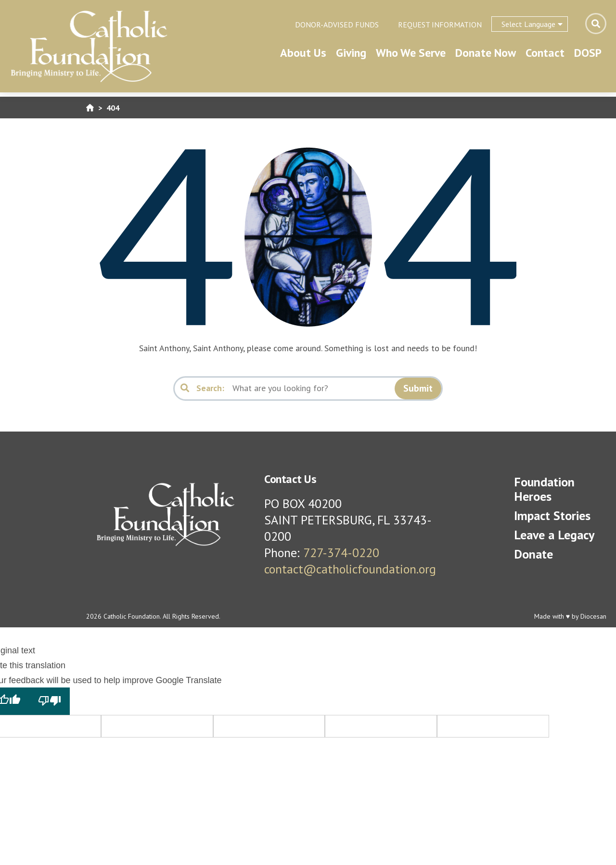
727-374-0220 (341, 553)
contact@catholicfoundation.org (350, 569)
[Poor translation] (50, 701)
